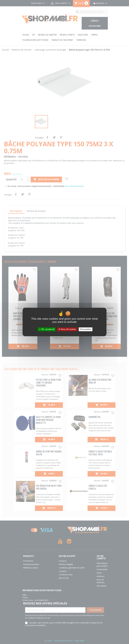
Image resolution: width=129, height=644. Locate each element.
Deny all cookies (67, 329)
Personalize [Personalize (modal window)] (86, 329)
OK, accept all (47, 329)
